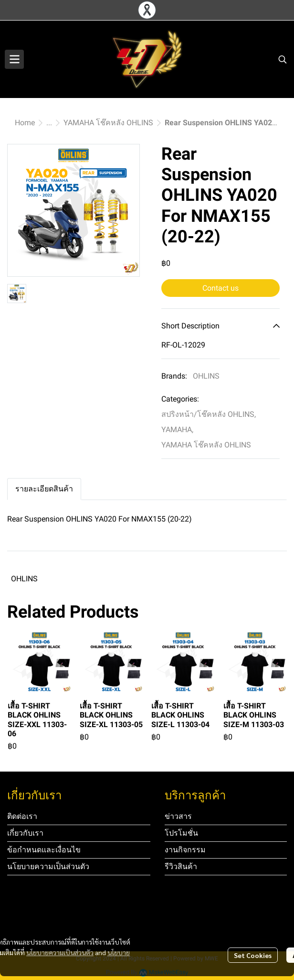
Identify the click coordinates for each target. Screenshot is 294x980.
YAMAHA (177, 430)
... (49, 123)
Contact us (220, 288)
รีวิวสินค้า (181, 866)
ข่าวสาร (178, 816)
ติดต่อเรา (22, 816)
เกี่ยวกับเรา (25, 833)
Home (25, 123)
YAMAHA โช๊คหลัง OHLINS (108, 123)
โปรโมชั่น (181, 833)
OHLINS (206, 376)
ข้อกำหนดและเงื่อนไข (44, 850)
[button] (283, 59)
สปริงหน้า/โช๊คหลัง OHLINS (209, 414)
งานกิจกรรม (185, 850)
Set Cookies (253, 955)
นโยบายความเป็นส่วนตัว (60, 952)
